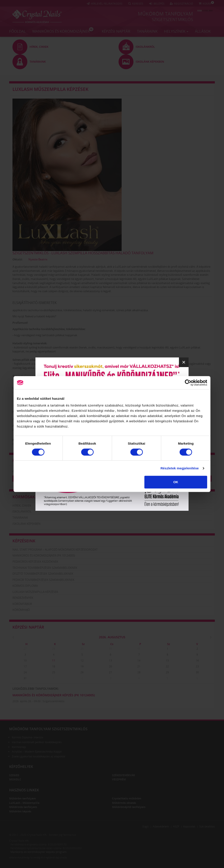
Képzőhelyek (21, 767)
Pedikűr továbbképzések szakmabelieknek (43, 580)
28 (54, 649)
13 (110, 660)
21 (139, 666)
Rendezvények (23, 598)
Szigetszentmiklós (172, 19)
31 (139, 649)
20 (110, 666)
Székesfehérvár (123, 775)
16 (197, 660)
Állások (203, 31)
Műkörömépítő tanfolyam (129, 807)
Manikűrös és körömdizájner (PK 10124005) (44, 555)
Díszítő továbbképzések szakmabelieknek (43, 574)
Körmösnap (19, 747)
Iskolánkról (22, 511)
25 (54, 672)
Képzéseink (24, 541)
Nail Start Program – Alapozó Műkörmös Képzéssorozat (55, 550)
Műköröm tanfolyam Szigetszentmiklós (48, 729)
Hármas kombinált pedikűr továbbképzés (37, 742)
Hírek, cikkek (22, 506)
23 (197, 666)
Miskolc (15, 779)
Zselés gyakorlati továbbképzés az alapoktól (38, 756)
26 (82, 672)
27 (25, 649)
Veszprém (119, 779)
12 (82, 660)
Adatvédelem (161, 826)
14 (139, 660)
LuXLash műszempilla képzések (50, 89)
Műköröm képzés (20, 811)
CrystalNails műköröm (127, 798)
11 (54, 660)
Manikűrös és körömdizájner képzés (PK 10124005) (54, 695)
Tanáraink (147, 31)
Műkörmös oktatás (124, 803)
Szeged (14, 775)
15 (167, 660)
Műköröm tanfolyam (165, 14)
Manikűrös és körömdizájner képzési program (38, 852)
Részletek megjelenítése (180, 468)
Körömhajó (21, 610)
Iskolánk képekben (26, 524)
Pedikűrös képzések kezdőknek (35, 562)
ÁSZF (176, 826)
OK (176, 482)
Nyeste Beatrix (38, 259)
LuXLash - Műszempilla (24, 803)
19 (82, 666)
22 (167, 666)
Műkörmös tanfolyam (23, 807)
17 (25, 666)
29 (82, 649)
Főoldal (17, 31)
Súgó (145, 826)
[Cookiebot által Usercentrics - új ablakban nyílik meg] (188, 383)
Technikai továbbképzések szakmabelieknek (45, 568)
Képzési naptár (116, 31)
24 (25, 672)
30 (110, 649)
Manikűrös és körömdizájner (63, 30)
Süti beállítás (207, 826)
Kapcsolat (189, 826)
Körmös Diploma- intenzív (27, 737)
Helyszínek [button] (176, 31)
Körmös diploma (25, 586)
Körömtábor (22, 604)
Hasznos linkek (24, 790)
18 (54, 666)
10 (25, 660)
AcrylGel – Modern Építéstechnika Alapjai (37, 752)
